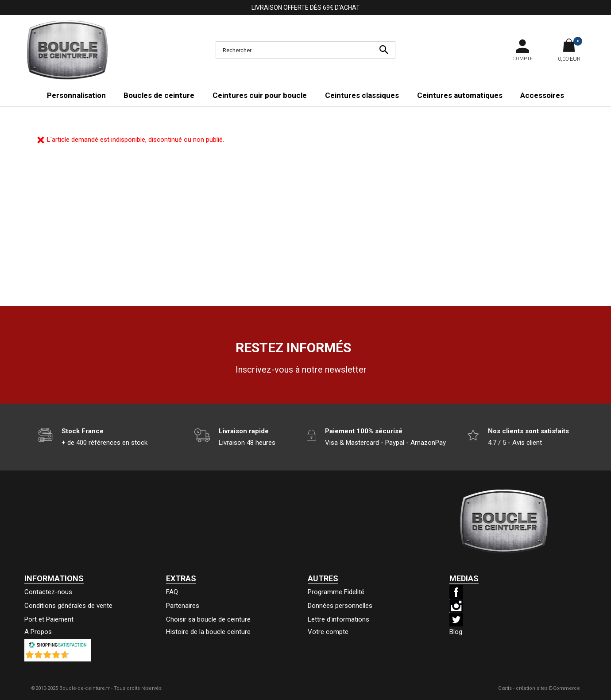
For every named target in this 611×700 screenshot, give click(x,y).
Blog (456, 632)
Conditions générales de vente (68, 606)
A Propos (38, 632)
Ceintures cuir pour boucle (260, 95)
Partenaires (183, 606)
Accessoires (542, 95)
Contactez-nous (48, 592)
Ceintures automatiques (460, 95)
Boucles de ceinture (159, 95)
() (81, 657)
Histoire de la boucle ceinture (208, 632)
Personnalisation (76, 95)
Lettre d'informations (338, 619)
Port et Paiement (49, 619)
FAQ (172, 592)
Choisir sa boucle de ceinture (208, 619)
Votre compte (328, 632)
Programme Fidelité (336, 592)
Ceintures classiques (362, 95)
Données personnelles (340, 606)
